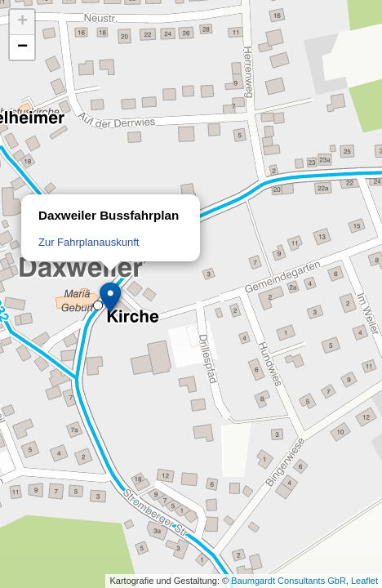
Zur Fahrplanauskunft (89, 242)
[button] (111, 298)
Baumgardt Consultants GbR (289, 581)
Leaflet (364, 581)
